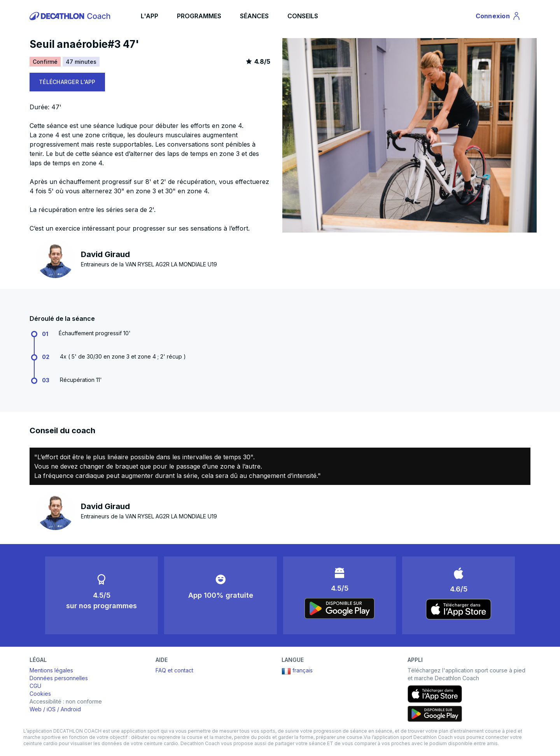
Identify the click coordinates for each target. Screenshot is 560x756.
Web (36, 709)
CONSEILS (303, 16)
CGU (35, 686)
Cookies (40, 694)
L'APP (150, 16)
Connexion (498, 17)
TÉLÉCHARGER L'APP (67, 82)
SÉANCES (254, 16)
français (297, 671)
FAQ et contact (174, 670)
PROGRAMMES (199, 16)
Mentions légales (51, 670)
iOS (51, 709)
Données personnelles (59, 678)
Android (71, 709)
